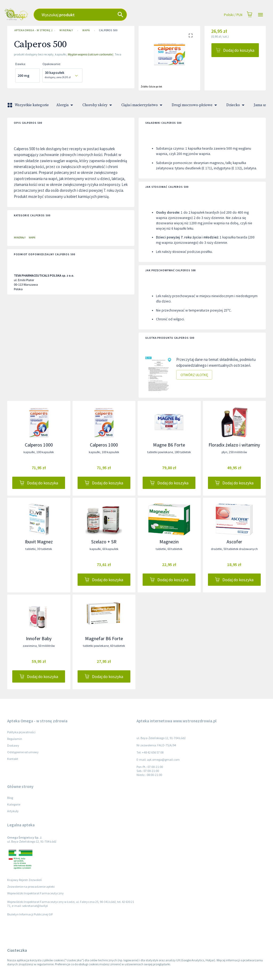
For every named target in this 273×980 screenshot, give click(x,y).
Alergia (66, 105)
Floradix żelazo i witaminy (234, 445)
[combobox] (99, 15)
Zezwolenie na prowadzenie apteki (31, 887)
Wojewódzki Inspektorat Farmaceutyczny (35, 893)
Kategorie (14, 804)
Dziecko (236, 105)
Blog (10, 798)
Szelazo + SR (104, 542)
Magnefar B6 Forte (104, 638)
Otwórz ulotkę (194, 375)
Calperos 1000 (39, 445)
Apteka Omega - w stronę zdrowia (32, 30)
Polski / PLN (233, 15)
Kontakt (13, 759)
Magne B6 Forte (169, 445)
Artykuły (13, 811)
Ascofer (234, 542)
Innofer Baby (39, 638)
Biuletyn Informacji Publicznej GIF (30, 914)
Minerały (66, 30)
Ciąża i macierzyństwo (143, 105)
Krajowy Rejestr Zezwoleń (25, 880)
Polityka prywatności (21, 732)
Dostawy (13, 745)
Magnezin (169, 542)
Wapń (86, 30)
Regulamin (15, 739)
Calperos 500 (109, 30)
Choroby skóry (98, 105)
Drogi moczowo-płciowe (195, 105)
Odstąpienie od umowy (23, 752)
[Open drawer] (260, 15)
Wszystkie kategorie (29, 105)
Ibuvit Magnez (39, 542)
